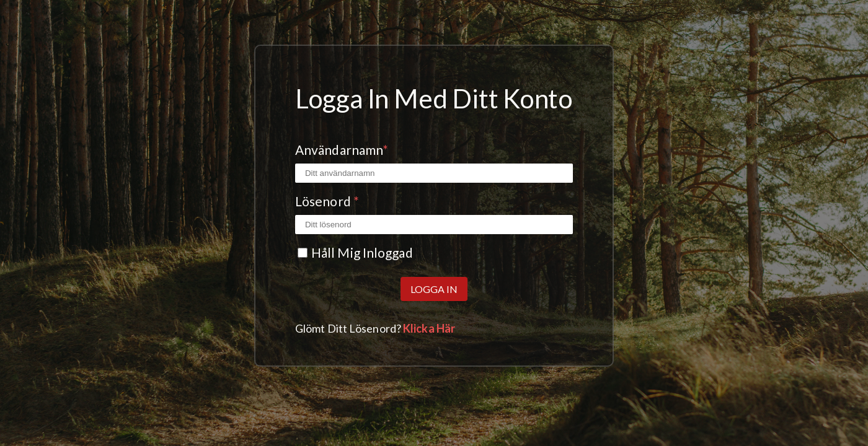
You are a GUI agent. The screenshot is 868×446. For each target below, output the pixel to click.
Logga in (434, 289)
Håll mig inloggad (362, 252)
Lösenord (327, 201)
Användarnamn (342, 150)
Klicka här (429, 328)
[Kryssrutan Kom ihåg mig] (303, 253)
